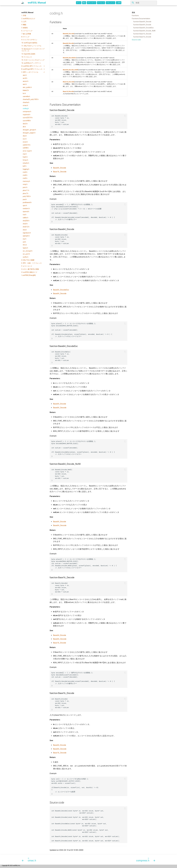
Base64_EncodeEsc (70, 58)
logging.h (26, 169)
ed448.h (26, 148)
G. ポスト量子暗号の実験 (30, 269)
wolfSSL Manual (27, 12)
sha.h (25, 230)
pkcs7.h (26, 193)
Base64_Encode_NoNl (70, 70)
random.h (26, 209)
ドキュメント (111, 3)
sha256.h (26, 221)
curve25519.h (28, 118)
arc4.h (25, 78)
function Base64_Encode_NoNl (144, 31)
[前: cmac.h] (30, 859)
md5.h (25, 178)
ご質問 (119, 3)
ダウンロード (92, 3)
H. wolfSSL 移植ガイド (29, 272)
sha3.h (25, 224)
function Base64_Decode (142, 22)
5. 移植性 (25, 28)
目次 (133, 12)
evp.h (25, 154)
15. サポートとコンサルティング (33, 60)
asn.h (25, 84)
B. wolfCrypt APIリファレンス (33, 69)
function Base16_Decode (142, 34)
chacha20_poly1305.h (31, 99)
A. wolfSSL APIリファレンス (33, 66)
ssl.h (24, 242)
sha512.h (26, 227)
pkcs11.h (26, 190)
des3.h (25, 124)
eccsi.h (25, 142)
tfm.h (25, 245)
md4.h (25, 175)
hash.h (25, 157)
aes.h (25, 75)
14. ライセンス (27, 57)
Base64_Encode (68, 43)
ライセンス (101, 3)
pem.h (25, 187)
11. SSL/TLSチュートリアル (31, 46)
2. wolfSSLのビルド (28, 19)
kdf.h (25, 166)
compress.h (27, 112)
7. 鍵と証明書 (26, 34)
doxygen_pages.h (29, 133)
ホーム (79, 3)
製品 (84, 3)
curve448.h (27, 121)
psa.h (25, 199)
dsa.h (25, 136)
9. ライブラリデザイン (29, 40)
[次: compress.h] (145, 859)
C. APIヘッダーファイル (33, 72)
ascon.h (26, 81)
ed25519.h (27, 145)
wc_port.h (26, 254)
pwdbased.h (27, 202)
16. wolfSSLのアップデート (31, 63)
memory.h (26, 181)
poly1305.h (27, 196)
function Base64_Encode (142, 25)
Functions (135, 16)
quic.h (25, 205)
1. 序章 (24, 16)
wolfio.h (26, 257)
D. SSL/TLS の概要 (28, 260)
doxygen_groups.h (29, 130)
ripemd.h (26, 212)
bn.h (24, 93)
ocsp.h (25, 184)
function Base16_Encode (142, 37)
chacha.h (26, 102)
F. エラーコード (27, 266)
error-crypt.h (27, 151)
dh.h (24, 127)
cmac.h (25, 105)
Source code (136, 40)
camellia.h (26, 96)
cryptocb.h (27, 115)
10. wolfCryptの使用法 (29, 43)
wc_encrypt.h (28, 251)
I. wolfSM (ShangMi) (29, 275)
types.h (25, 248)
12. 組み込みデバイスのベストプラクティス (33, 50)
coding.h (26, 108)
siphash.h (26, 236)
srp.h (25, 239)
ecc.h (25, 139)
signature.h (27, 233)
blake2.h (26, 90)
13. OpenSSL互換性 (28, 54)
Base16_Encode (68, 91)
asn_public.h (27, 87)
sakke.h (26, 218)
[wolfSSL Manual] (23, 3)
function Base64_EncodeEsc (143, 28)
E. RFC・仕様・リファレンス (32, 263)
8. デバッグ (25, 37)
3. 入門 (24, 22)
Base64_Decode (69, 34)
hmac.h (25, 160)
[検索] (144, 3)
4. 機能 (24, 25)
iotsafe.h (26, 163)
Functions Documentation (141, 19)
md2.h (25, 172)
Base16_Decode (69, 82)
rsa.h (25, 215)
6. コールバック (27, 31)
